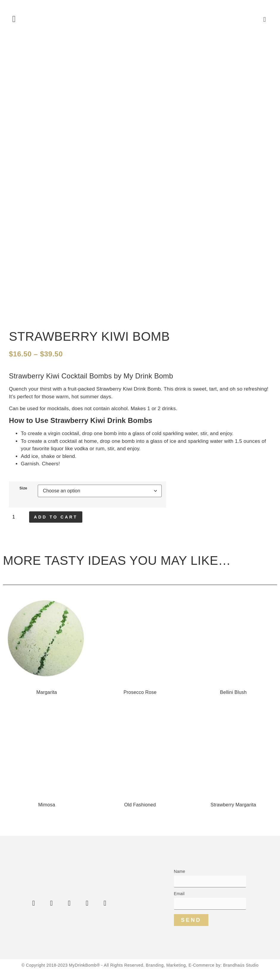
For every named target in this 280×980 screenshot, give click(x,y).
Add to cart (56, 517)
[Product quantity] (18, 517)
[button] (14, 19)
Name (180, 872)
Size (23, 488)
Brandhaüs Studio (241, 965)
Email (179, 894)
